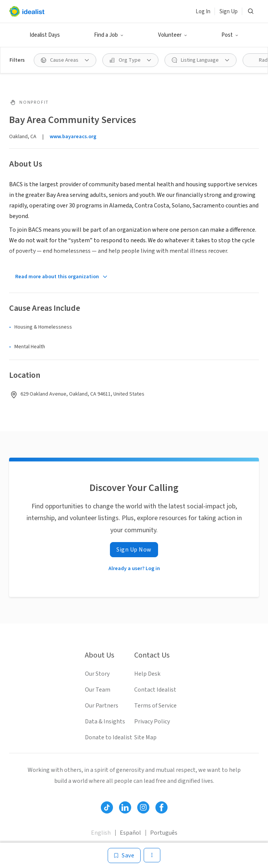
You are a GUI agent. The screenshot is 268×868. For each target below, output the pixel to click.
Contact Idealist (155, 690)
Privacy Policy (152, 722)
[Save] (124, 856)
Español (130, 833)
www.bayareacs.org (73, 137)
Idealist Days (45, 35)
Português (164, 833)
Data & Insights (105, 722)
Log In (203, 12)
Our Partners (102, 706)
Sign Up (229, 12)
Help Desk (147, 674)
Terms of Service (155, 706)
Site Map (145, 737)
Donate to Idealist (109, 737)
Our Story (97, 674)
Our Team (98, 690)
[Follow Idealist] (107, 807)
